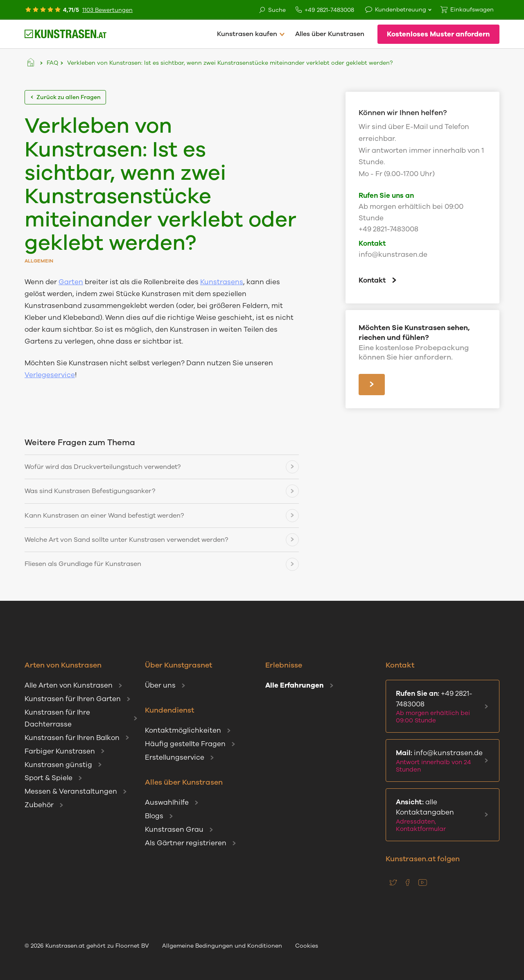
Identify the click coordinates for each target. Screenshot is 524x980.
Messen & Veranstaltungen (71, 791)
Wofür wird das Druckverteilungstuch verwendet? (103, 467)
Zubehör (39, 805)
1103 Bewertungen (107, 10)
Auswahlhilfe (167, 802)
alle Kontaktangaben (441, 815)
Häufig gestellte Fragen (185, 744)
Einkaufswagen (472, 10)
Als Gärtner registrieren (186, 843)
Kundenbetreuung (401, 10)
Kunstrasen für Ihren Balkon (72, 738)
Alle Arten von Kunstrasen (69, 685)
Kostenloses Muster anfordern (438, 34)
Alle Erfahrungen (295, 685)
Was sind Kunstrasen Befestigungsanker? (90, 491)
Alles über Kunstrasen (330, 34)
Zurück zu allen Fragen (65, 97)
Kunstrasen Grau (174, 829)
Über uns (160, 685)
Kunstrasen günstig (58, 765)
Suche (272, 10)
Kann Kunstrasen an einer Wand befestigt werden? (104, 516)
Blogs (154, 816)
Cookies (307, 946)
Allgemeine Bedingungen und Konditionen (222, 946)
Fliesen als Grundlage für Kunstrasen (83, 564)
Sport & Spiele (49, 778)
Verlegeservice (50, 375)
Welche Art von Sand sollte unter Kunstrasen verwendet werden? (126, 540)
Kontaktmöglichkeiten (183, 730)
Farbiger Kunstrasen (60, 751)
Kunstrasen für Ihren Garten (73, 699)
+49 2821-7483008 (325, 10)
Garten (71, 282)
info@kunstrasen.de (393, 255)
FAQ (52, 63)
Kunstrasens (222, 282)
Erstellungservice (175, 757)
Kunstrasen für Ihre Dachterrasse (57, 718)
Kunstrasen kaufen (247, 34)
